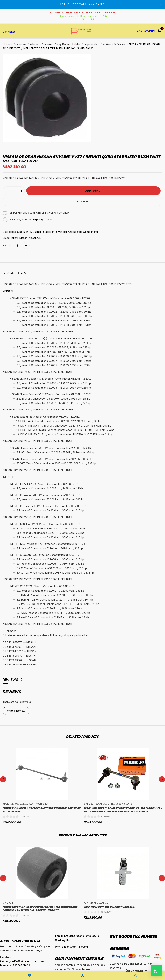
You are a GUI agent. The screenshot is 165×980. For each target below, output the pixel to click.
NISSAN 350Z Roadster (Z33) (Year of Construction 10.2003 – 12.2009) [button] (52, 338)
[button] (160, 31)
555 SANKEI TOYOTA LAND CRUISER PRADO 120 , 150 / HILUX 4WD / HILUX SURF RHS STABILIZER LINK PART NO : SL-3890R (123, 810)
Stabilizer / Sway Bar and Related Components (70, 44)
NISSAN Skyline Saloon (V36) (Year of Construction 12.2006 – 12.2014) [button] (51, 448)
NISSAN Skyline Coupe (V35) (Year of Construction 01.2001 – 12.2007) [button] (51, 379)
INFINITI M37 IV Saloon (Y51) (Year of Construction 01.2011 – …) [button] (47, 544)
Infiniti (14, 238)
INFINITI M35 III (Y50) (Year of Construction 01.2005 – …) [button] (44, 484)
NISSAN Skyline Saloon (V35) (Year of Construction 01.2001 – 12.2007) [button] (51, 394)
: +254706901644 (15, 965)
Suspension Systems (26, 44)
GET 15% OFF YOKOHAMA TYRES (82, 4)
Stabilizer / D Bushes (113, 44)
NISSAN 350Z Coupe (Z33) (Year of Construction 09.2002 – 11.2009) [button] (50, 298)
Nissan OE (35, 238)
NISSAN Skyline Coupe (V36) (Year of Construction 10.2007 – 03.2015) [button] (52, 459)
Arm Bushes (9, 903)
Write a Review (16, 711)
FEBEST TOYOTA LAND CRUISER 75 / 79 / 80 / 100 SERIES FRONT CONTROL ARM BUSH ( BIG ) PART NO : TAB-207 (40, 909)
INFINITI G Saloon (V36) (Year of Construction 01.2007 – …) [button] (45, 555)
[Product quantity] (14, 191)
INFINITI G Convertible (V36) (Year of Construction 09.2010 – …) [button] (48, 506)
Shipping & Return (43, 220)
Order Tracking (88, 16)
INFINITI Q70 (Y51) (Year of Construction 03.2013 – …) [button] (42, 586)
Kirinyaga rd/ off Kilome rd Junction (22, 961)
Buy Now (83, 201)
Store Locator (68, 16)
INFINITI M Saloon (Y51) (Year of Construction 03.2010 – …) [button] (45, 524)
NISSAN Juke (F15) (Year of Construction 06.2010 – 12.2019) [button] (45, 417)
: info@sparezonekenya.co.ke (77, 936)
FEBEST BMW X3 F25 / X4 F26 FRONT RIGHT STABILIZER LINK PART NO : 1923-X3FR (42, 810)
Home (6, 44)
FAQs (105, 16)
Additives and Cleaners (96, 903)
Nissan (23, 238)
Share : (7, 245)
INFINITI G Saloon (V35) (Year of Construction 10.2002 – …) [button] (45, 495)
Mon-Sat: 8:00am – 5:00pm (71, 947)
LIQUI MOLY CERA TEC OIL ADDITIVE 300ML (109, 907)
